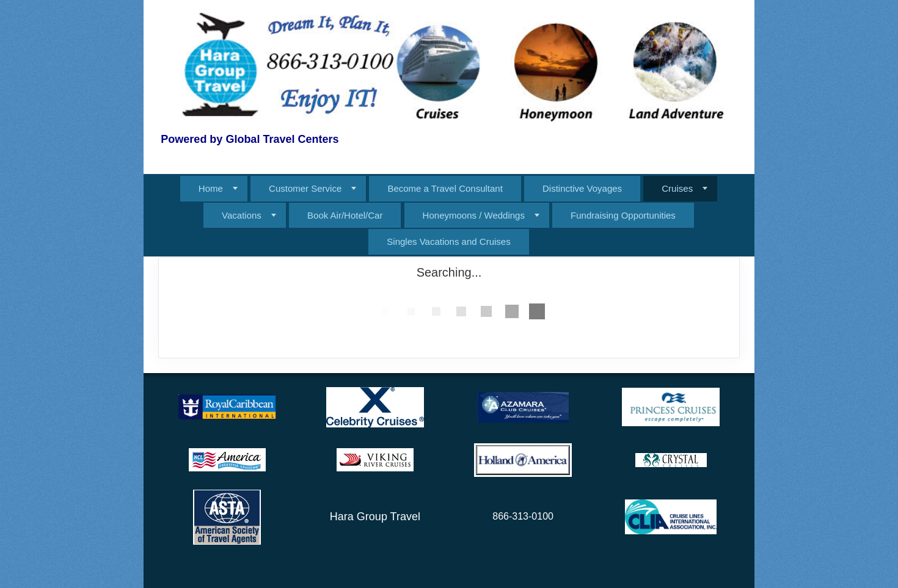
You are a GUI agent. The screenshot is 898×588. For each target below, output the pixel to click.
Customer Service (305, 188)
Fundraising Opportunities (623, 215)
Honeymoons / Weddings (474, 215)
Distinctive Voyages (582, 188)
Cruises (677, 188)
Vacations (242, 215)
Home (211, 188)
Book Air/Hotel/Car (345, 215)
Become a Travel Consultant (445, 188)
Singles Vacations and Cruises (448, 241)
